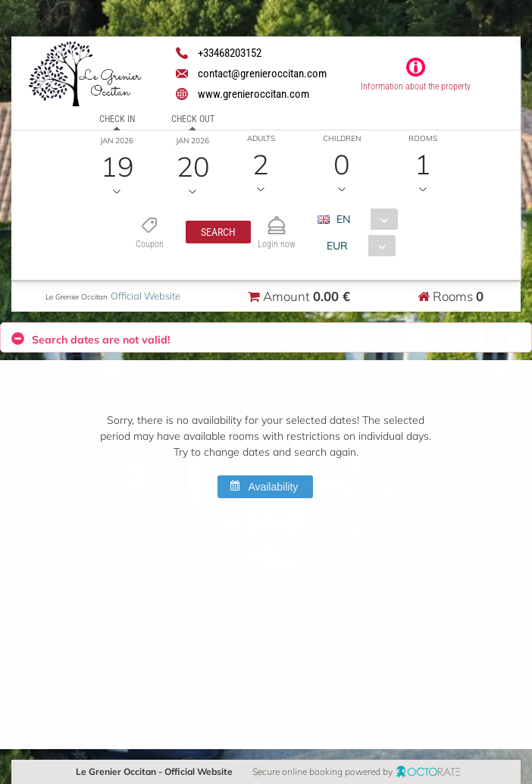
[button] (217, 232)
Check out (193, 119)
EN (343, 219)
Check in (117, 119)
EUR (336, 246)
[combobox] (363, 219)
